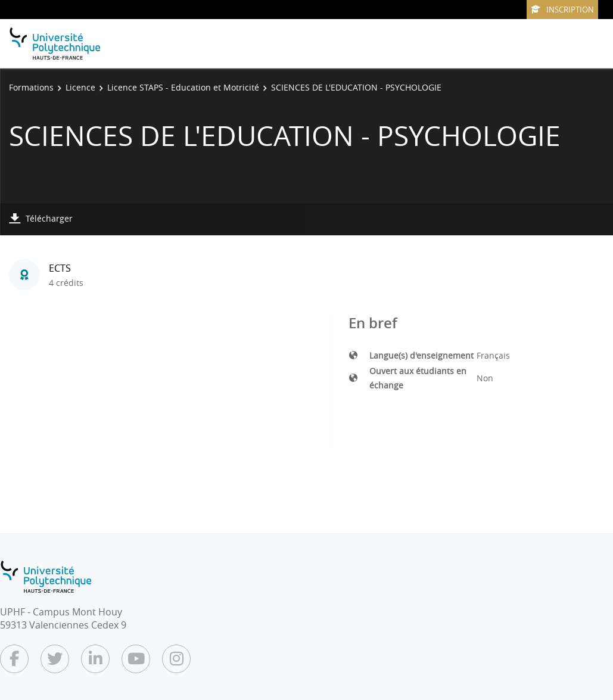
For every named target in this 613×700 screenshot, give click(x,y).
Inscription (562, 10)
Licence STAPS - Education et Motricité (183, 87)
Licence (80, 87)
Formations (31, 87)
